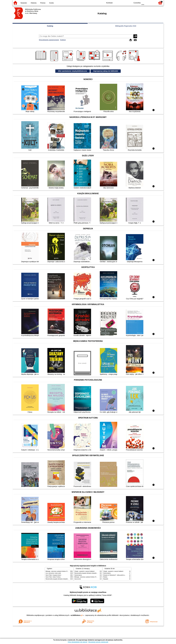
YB (125, 3)
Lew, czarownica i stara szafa (53, 573)
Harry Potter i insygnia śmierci (53, 575)
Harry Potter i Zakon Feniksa (53, 577)
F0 (143, 3)
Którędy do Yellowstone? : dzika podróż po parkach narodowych (120, 575)
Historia (34, 3)
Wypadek (106, 579)
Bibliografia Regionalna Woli (126, 26)
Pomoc (43, 3)
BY (130, 3)
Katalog (50, 26)
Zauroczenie (78, 579)
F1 (147, 3)
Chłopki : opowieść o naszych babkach (85, 571)
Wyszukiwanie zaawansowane (49, 40)
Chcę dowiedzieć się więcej (77, 642)
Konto (52, 3)
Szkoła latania (78, 575)
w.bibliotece (77, 615)
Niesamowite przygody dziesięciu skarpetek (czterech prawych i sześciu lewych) (66, 579)
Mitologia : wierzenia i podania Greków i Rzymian (58, 571)
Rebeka (105, 577)
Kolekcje (63, 40)
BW (120, 3)
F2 (152, 3)
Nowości (24, 3)
